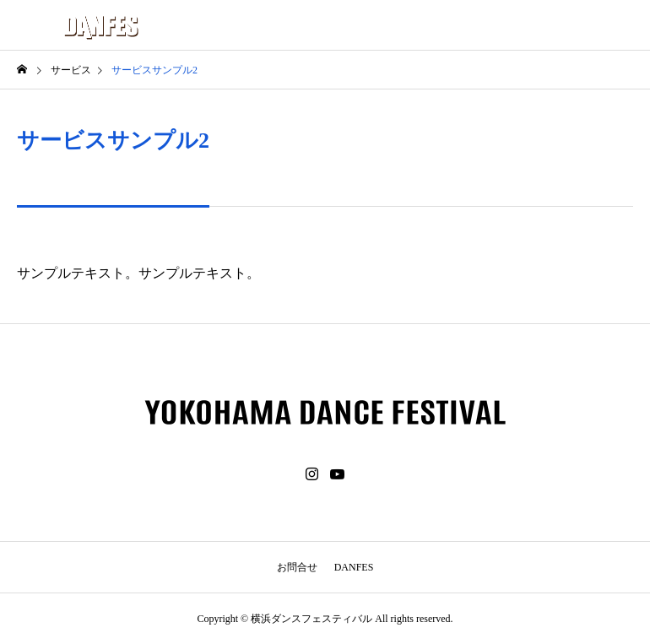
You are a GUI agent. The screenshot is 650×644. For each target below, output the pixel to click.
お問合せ (297, 567)
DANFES (354, 567)
